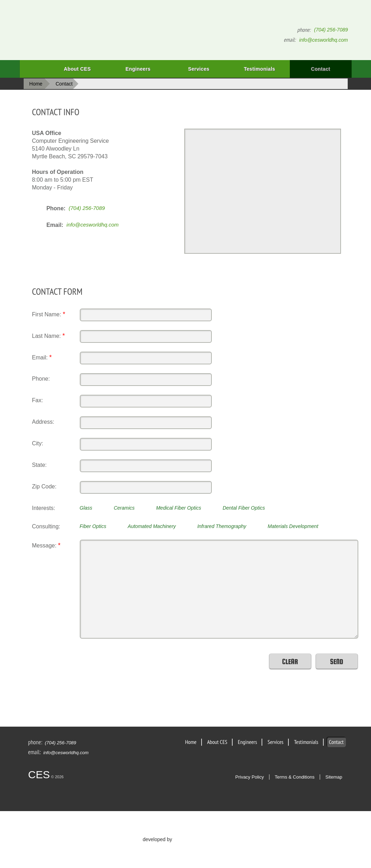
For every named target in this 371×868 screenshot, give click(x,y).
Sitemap (334, 777)
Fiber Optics (93, 526)
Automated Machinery (152, 526)
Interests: (44, 508)
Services (189, 72)
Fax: (38, 400)
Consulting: (46, 526)
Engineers (129, 72)
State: (40, 465)
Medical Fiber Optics (179, 508)
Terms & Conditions (295, 777)
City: (38, 443)
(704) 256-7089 (331, 30)
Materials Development (293, 526)
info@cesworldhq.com (324, 40)
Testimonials (260, 69)
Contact (321, 69)
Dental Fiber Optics (244, 508)
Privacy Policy (250, 777)
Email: (42, 357)
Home (33, 69)
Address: (43, 422)
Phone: (41, 379)
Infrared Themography (222, 526)
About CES (77, 69)
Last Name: (49, 336)
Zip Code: (44, 486)
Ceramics (124, 508)
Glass (86, 508)
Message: (46, 545)
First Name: (49, 314)
